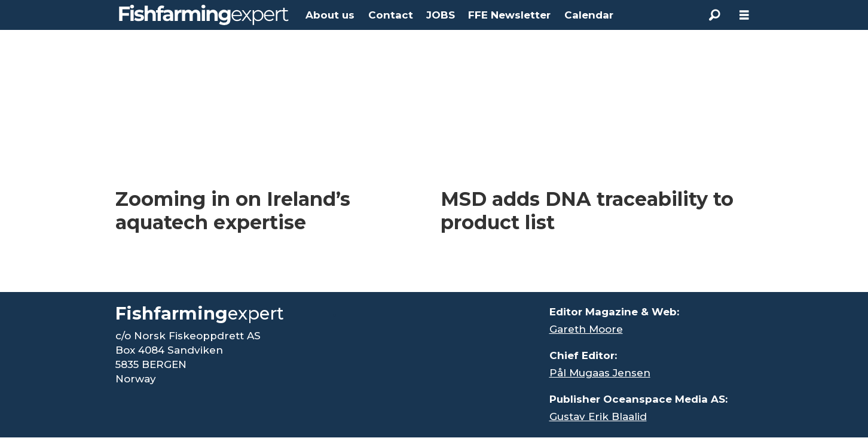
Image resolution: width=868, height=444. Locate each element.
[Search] (714, 15)
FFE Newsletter (509, 15)
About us (330, 15)
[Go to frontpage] (204, 15)
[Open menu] (744, 15)
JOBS (441, 15)
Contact (391, 15)
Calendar (589, 15)
